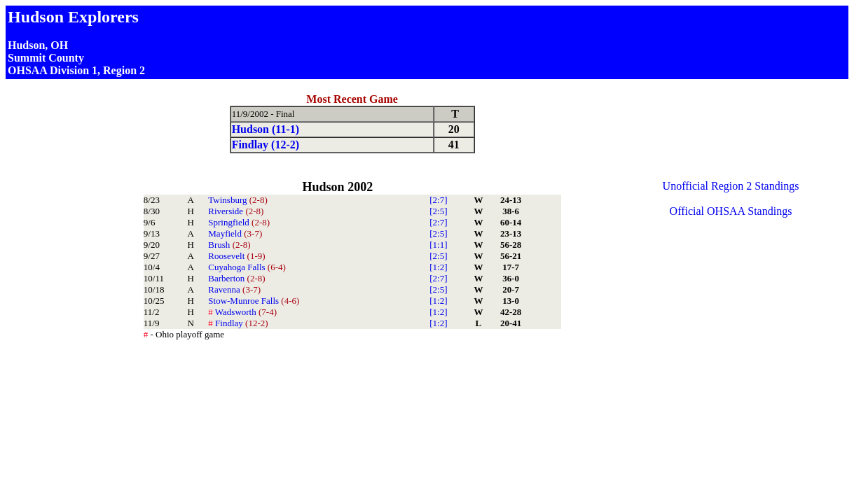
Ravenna (234, 289)
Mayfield (235, 233)
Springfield (239, 222)
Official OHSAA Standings (731, 211)
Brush (229, 245)
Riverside (236, 211)
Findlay (238, 323)
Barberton (236, 278)
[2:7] (438, 200)
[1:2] (438, 267)
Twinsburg (237, 200)
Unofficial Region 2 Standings (731, 186)
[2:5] (438, 211)
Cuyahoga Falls (247, 267)
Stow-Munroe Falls (254, 301)
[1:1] (438, 245)
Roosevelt (236, 256)
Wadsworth (242, 312)
